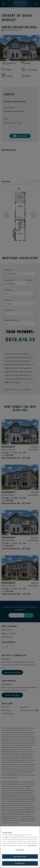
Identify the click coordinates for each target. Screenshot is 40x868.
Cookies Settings (20, 850)
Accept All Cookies (20, 864)
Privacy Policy (33, 846)
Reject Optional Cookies (20, 857)
